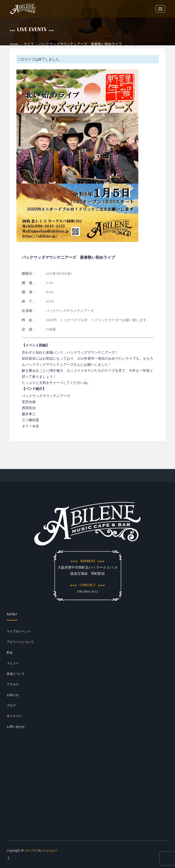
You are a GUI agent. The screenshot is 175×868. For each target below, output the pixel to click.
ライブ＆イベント (19, 631)
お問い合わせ (16, 727)
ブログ (11, 705)
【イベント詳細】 (36, 345)
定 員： (29, 329)
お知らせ (13, 695)
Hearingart (50, 850)
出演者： (29, 311)
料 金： (29, 320)
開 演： (29, 292)
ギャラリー (14, 716)
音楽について (16, 674)
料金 (10, 653)
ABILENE (31, 850)
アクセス (13, 684)
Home (14, 44)
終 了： (29, 301)
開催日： (29, 273)
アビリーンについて (20, 642)
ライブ (29, 44)
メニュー (13, 663)
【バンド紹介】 (34, 389)
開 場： (29, 283)
